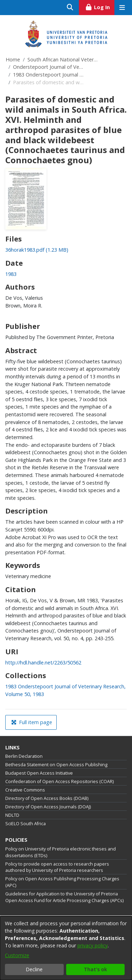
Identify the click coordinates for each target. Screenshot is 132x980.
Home (13, 59)
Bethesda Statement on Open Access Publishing (56, 765)
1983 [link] (11, 274)
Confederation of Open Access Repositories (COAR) (59, 782)
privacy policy (93, 945)
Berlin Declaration (24, 756)
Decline (34, 969)
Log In (100, 6)
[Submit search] (70, 8)
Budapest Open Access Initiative (39, 773)
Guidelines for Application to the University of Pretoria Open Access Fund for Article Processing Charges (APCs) (64, 897)
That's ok (95, 969)
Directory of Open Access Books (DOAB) (47, 798)
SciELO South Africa (26, 824)
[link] (37, 250)
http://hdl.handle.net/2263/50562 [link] (43, 663)
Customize (17, 955)
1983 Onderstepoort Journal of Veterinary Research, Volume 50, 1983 (48, 75)
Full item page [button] (32, 722)
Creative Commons (25, 790)
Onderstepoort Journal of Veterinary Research (48, 67)
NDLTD (12, 815)
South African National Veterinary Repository (63, 59)
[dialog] (66, 948)
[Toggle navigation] (122, 8)
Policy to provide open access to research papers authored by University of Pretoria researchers (57, 867)
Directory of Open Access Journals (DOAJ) (48, 807)
